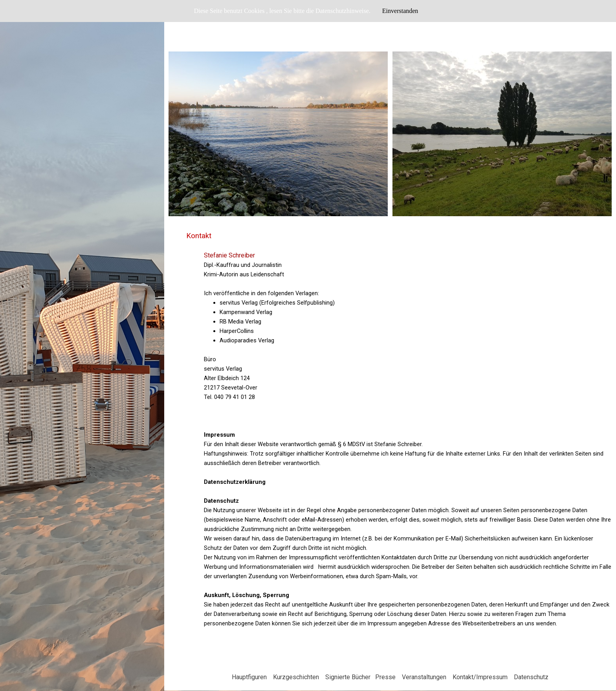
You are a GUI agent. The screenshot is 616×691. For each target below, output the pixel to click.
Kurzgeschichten (296, 677)
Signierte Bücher (348, 677)
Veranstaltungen (424, 677)
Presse (385, 677)
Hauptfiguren (249, 677)
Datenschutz (531, 677)
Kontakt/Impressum (480, 677)
